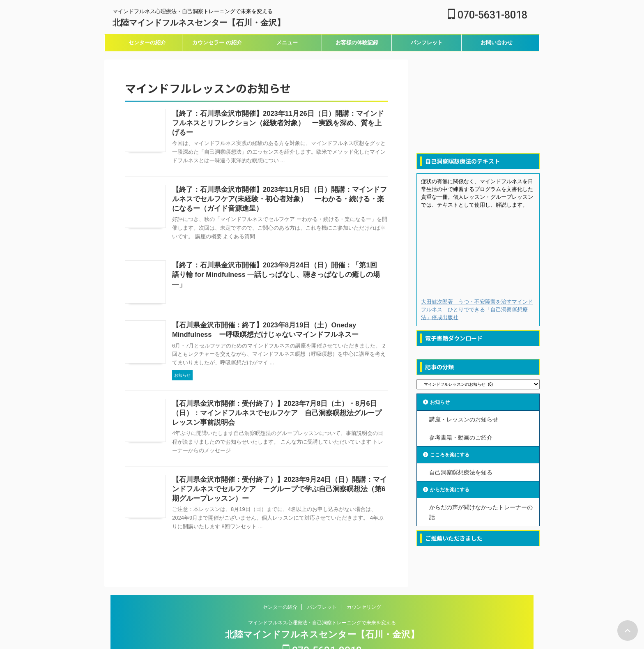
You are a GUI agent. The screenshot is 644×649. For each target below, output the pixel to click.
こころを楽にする (454, 452)
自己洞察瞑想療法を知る (461, 469)
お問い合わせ (497, 43)
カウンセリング (364, 582)
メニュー (287, 43)
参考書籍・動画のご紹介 (461, 435)
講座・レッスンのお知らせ (464, 419)
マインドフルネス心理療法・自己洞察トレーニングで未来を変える (322, 598)
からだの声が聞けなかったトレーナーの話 (481, 508)
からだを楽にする (454, 486)
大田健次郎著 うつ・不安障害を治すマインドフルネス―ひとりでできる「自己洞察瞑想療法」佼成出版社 (477, 310)
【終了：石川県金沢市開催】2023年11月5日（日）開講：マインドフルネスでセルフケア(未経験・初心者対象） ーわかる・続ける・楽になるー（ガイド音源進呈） (279, 186)
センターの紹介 (147, 43)
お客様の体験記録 (357, 43)
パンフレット (427, 43)
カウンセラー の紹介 (217, 43)
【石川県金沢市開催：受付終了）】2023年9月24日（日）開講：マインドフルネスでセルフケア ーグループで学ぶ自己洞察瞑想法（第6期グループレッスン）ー (279, 460)
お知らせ (442, 402)
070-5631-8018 (488, 15)
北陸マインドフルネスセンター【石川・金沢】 (199, 23)
